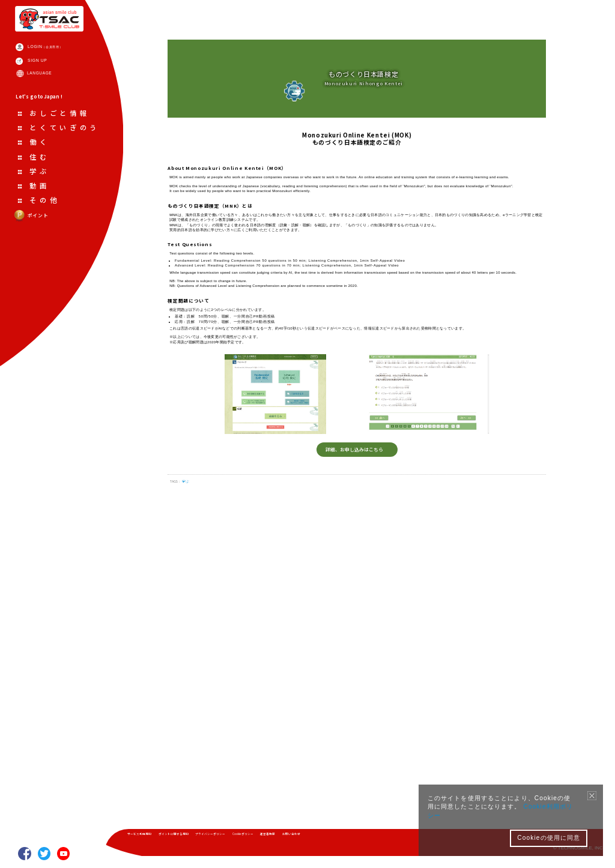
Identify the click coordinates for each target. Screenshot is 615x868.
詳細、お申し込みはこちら (353, 737)
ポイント (42, 308)
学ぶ (204, 791)
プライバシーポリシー (264, 838)
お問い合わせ (397, 838)
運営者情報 (359, 838)
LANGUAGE (57, 112)
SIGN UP (53, 91)
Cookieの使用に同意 (549, 838)
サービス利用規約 (149, 838)
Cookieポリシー (317, 838)
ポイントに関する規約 (204, 838)
